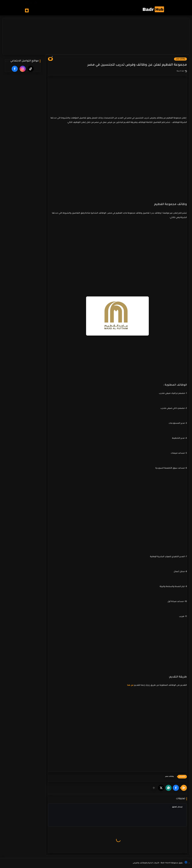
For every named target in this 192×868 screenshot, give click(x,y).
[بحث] (27, 11)
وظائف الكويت (100, 10)
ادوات (139, 3)
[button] (176, 788)
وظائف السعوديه (116, 10)
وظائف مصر (130, 10)
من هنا (131, 685)
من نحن (147, 3)
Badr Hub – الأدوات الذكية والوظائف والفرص (151, 863)
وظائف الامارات (85, 10)
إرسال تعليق (177, 807)
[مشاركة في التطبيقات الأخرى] (154, 788)
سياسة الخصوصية (159, 3)
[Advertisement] (96, 35)
